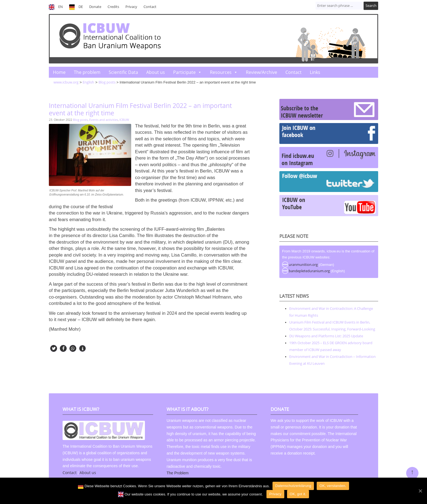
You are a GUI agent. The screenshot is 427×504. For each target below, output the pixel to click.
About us (156, 72)
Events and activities (104, 120)
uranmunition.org (303, 264)
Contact (150, 7)
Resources (221, 72)
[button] (54, 348)
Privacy (131, 7)
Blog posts (80, 120)
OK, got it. (298, 494)
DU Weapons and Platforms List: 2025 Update (326, 336)
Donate (95, 7)
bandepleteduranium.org (309, 271)
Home (59, 72)
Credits (113, 7)
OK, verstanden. (333, 486)
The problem (87, 72)
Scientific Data (123, 72)
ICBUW (124, 120)
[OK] (420, 491)
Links (315, 72)
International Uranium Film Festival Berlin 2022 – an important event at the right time (140, 109)
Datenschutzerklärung (293, 486)
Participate (184, 72)
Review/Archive (262, 72)
